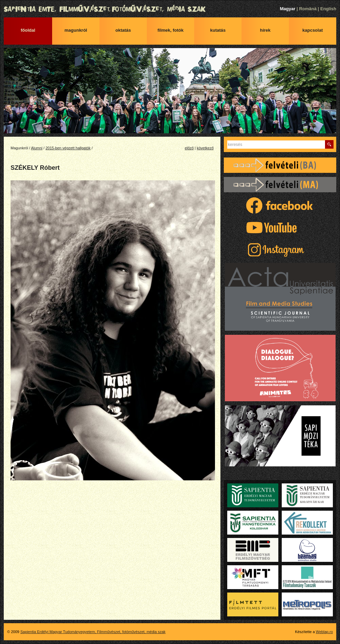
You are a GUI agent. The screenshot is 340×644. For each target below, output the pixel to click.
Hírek (265, 30)
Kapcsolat (313, 30)
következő (205, 148)
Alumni (37, 148)
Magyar (288, 9)
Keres (329, 144)
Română (308, 9)
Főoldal (28, 30)
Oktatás (123, 30)
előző (189, 148)
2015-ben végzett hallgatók (68, 148)
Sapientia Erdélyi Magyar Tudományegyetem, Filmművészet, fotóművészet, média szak (170, 9)
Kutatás (218, 30)
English (328, 9)
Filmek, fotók (171, 30)
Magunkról (76, 30)
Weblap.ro (324, 632)
